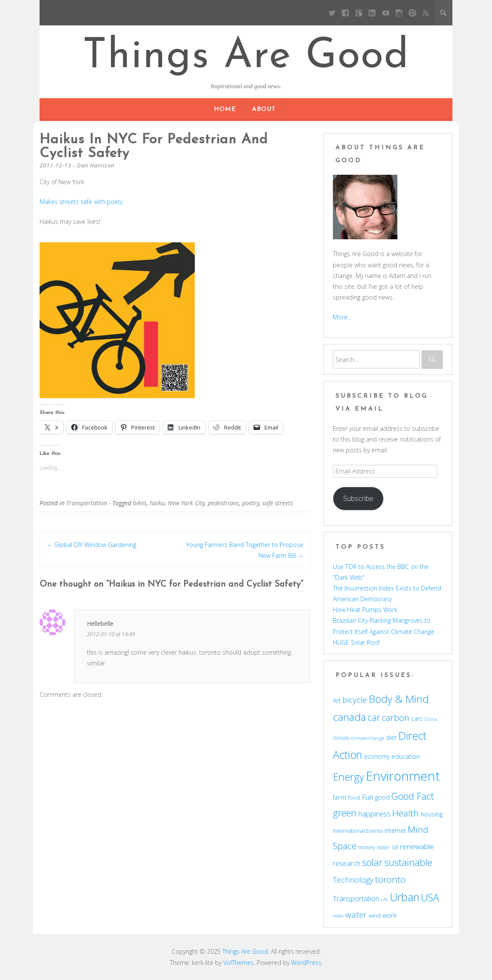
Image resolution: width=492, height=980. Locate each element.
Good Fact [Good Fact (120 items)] (413, 796)
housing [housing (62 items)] (432, 814)
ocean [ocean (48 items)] (384, 847)
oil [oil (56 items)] (395, 847)
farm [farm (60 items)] (340, 797)
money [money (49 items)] (367, 847)
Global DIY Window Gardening (92, 545)
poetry (251, 503)
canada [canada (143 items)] (349, 717)
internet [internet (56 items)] (395, 830)
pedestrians (223, 503)
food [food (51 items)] (354, 798)
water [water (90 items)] (356, 914)
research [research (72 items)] (347, 863)
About (264, 110)
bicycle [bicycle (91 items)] (355, 700)
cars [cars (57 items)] (417, 719)
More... (342, 317)
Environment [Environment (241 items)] (403, 776)
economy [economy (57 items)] (377, 756)
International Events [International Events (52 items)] (358, 831)
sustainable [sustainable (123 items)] (408, 862)
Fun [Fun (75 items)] (367, 797)
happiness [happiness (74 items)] (374, 814)
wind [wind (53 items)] (375, 915)
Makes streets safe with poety (81, 202)
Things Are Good (246, 57)
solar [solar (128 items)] (372, 862)
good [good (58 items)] (382, 797)
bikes (140, 503)
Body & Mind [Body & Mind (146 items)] (399, 699)
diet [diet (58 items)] (391, 737)
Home (225, 110)
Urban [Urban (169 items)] (404, 897)
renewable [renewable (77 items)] (417, 846)
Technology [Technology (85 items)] (353, 880)
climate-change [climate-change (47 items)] (367, 738)
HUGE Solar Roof (356, 642)
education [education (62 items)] (406, 756)
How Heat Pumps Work (365, 610)
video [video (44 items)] (338, 916)
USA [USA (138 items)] (430, 897)
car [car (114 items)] (374, 717)
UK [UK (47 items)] (384, 899)
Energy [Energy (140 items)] (349, 777)
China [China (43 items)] (431, 719)
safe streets (278, 503)
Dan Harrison (96, 165)
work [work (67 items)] (389, 915)
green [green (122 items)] (345, 813)
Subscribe (358, 498)
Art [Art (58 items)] (337, 700)
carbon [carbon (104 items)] (396, 717)
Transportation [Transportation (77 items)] (356, 898)
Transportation (87, 503)
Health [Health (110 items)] (406, 813)
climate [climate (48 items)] (341, 738)
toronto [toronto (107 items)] (390, 879)
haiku (157, 503)
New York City (186, 503)
